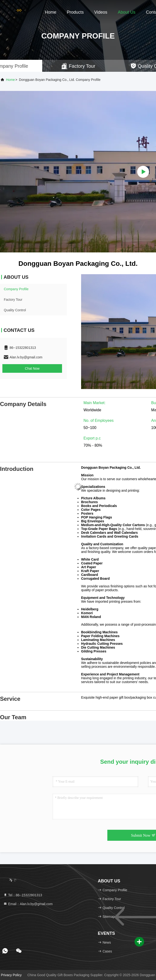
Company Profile (16, 289)
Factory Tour (13, 300)
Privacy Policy (11, 975)
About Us (127, 12)
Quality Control (15, 310)
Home (51, 12)
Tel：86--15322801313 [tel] (23, 895)
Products (75, 12)
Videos (101, 12)
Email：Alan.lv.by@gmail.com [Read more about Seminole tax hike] (28, 904)
